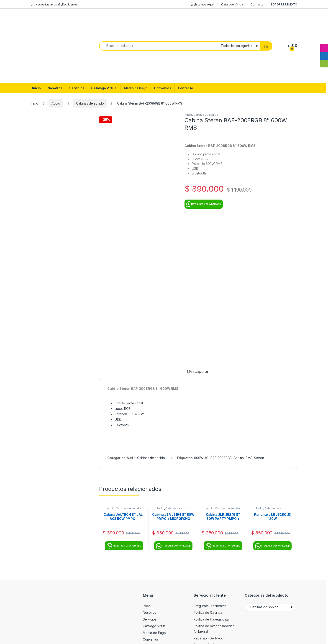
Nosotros (55, 88)
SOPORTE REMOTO (284, 4)
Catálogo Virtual (232, 4)
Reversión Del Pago (208, 499)
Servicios (77, 88)
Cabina (239, 319)
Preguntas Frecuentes (210, 467)
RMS (249, 319)
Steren (259, 319)
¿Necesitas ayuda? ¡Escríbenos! (54, 4)
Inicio (36, 88)
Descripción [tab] (198, 233)
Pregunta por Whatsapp (204, 204)
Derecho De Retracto (209, 506)
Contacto (257, 4)
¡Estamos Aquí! (202, 4)
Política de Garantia (208, 474)
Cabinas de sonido (90, 103)
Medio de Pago (136, 88)
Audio (56, 103)
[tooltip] (324, 40)
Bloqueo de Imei (206, 520)
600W (199, 319)
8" (207, 319)
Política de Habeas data (211, 481)
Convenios (163, 88)
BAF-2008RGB (221, 319)
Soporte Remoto (206, 513)
